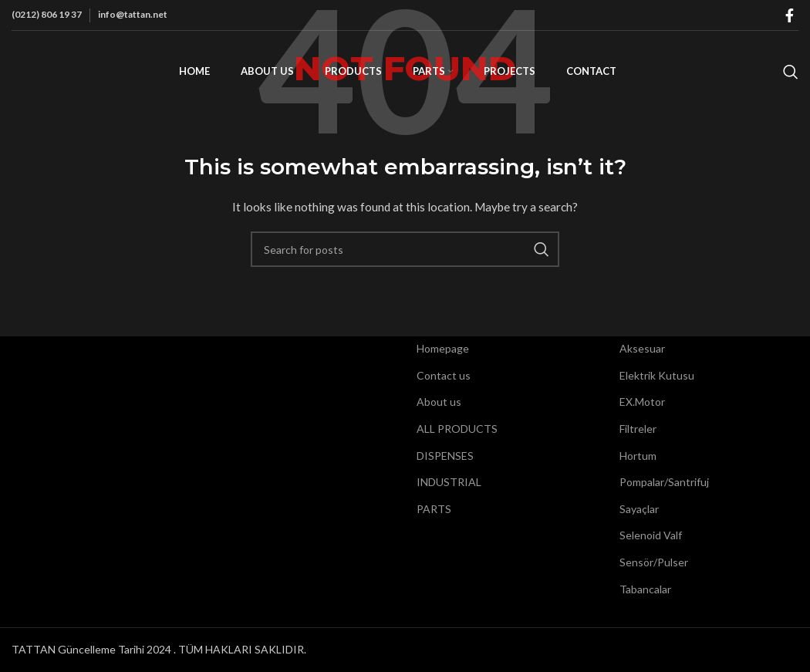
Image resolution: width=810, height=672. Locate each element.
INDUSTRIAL (449, 482)
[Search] (791, 72)
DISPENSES (445, 456)
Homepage (443, 348)
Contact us (444, 375)
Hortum (638, 456)
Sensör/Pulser (654, 562)
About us (439, 402)
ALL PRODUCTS (457, 429)
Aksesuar (642, 348)
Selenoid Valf (651, 535)
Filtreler (638, 429)
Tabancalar (645, 589)
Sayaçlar (639, 509)
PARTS (434, 509)
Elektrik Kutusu (657, 375)
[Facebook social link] (790, 15)
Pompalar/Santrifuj (664, 482)
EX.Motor (642, 402)
